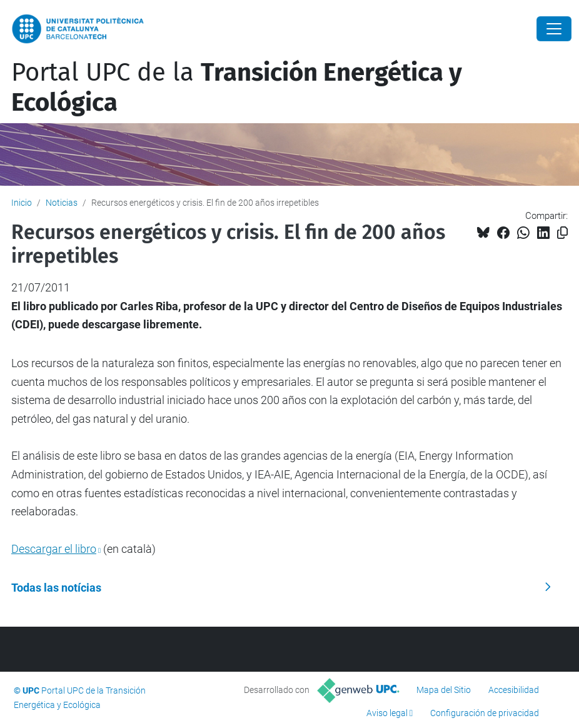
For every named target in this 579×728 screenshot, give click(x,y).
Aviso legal (387, 713)
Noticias (62, 203)
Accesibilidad (514, 690)
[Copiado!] (562, 233)
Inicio (22, 203)
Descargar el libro (54, 549)
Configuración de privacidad (485, 713)
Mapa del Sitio (444, 690)
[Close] (554, 29)
